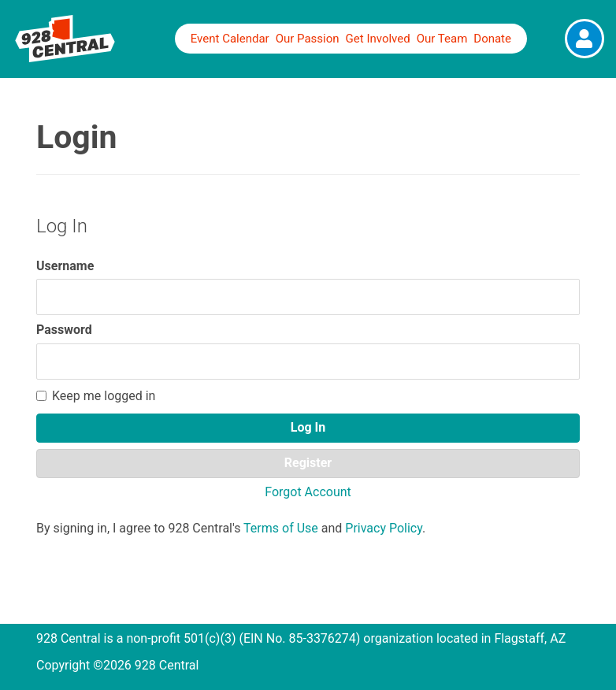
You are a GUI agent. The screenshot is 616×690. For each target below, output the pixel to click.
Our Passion (308, 39)
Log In (308, 427)
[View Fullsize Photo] (584, 39)
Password (64, 330)
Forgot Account (308, 492)
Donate (492, 39)
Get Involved (378, 39)
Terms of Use (281, 528)
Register (308, 463)
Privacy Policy (384, 528)
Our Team (442, 39)
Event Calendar (230, 39)
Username (65, 266)
